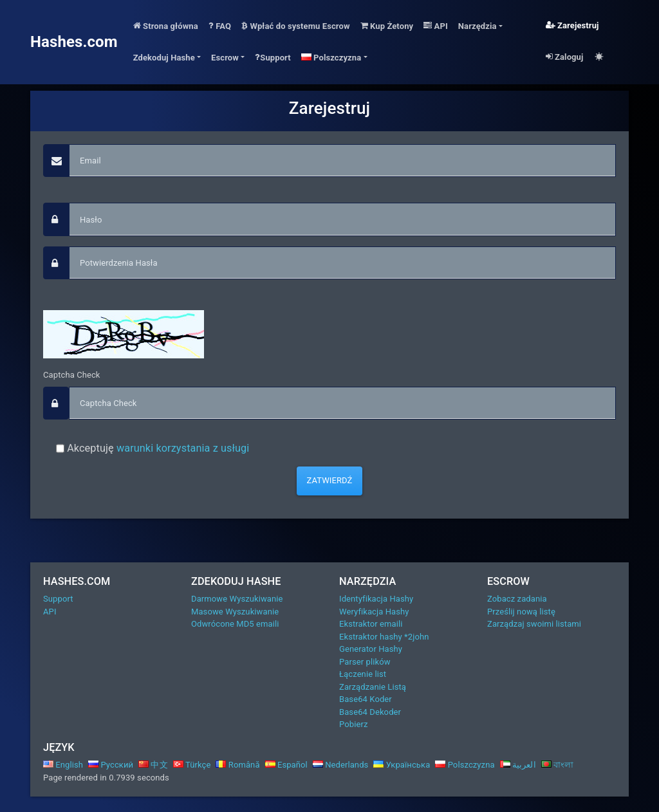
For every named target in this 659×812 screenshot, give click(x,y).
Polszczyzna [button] (331, 58)
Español (286, 765)
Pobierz (353, 724)
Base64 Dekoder (370, 712)
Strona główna (166, 26)
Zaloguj (565, 57)
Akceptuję (157, 448)
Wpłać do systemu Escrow (296, 26)
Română (237, 765)
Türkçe (192, 765)
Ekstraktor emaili (371, 624)
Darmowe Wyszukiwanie (237, 599)
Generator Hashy (371, 649)
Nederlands (341, 765)
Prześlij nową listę (521, 612)
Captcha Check (72, 375)
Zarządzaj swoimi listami (534, 624)
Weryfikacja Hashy (374, 612)
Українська (402, 765)
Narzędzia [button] (478, 26)
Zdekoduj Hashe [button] (164, 58)
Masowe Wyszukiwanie (235, 612)
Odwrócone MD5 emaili (235, 624)
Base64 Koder (366, 699)
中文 (153, 765)
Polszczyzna (465, 765)
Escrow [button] (225, 58)
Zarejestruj (572, 25)
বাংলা (558, 765)
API (436, 26)
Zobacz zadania (517, 599)
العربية (518, 765)
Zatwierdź (330, 480)
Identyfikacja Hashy (376, 599)
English (63, 765)
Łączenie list (363, 674)
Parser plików (365, 662)
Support (273, 58)
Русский (111, 765)
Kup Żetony (387, 26)
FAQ (220, 26)
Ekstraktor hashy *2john (384, 637)
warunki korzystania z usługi (183, 448)
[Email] (342, 161)
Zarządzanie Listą (373, 687)
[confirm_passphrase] (342, 263)
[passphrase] (342, 219)
